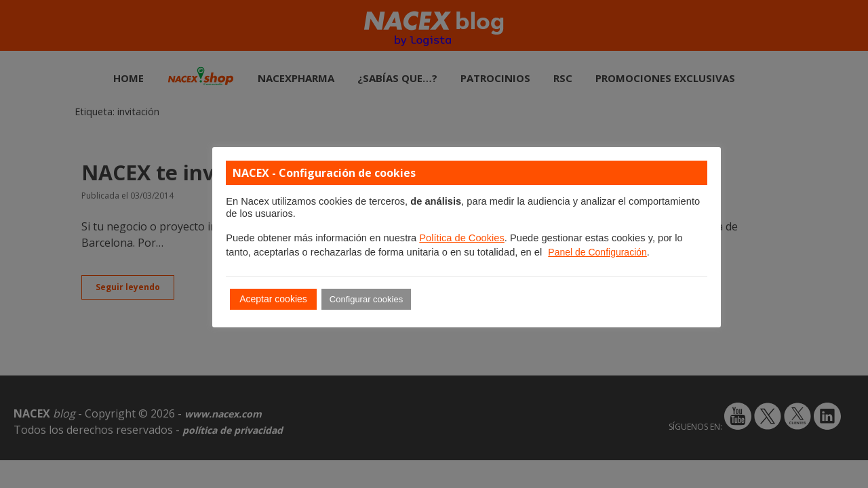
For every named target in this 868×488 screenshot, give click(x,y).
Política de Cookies (461, 238)
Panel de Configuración (597, 252)
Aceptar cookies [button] (273, 299)
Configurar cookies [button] (366, 299)
